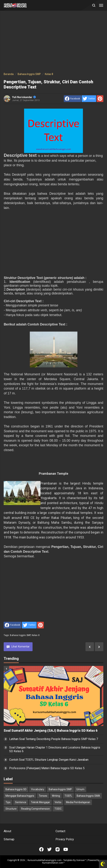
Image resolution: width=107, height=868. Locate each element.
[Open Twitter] (49, 849)
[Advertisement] (53, 42)
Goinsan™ (81, 860)
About (7, 831)
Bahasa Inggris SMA (88, 796)
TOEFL (68, 796)
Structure (11, 809)
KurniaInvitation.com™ (54, 863)
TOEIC (58, 809)
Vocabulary (38, 789)
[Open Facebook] (41, 849)
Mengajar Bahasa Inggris (20, 796)
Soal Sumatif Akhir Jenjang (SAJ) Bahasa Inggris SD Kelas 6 (51, 731)
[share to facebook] (72, 99)
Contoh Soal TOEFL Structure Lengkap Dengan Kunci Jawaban (49, 760)
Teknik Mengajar (40, 802)
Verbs (58, 802)
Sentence (21, 802)
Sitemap (9, 839)
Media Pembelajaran (78, 802)
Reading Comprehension (35, 809)
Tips (8, 802)
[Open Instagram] (58, 849)
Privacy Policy (65, 839)
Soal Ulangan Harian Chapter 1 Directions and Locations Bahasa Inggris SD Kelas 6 (55, 749)
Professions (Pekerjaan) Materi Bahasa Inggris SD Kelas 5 (47, 768)
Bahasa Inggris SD (16, 789)
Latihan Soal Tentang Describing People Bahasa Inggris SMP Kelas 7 (54, 739)
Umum (80, 789)
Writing (56, 796)
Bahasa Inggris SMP (20, 635)
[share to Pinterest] (100, 99)
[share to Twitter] (89, 99)
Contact (60, 831)
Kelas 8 (36, 635)
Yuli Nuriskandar (24, 97)
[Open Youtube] (66, 849)
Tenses (43, 796)
